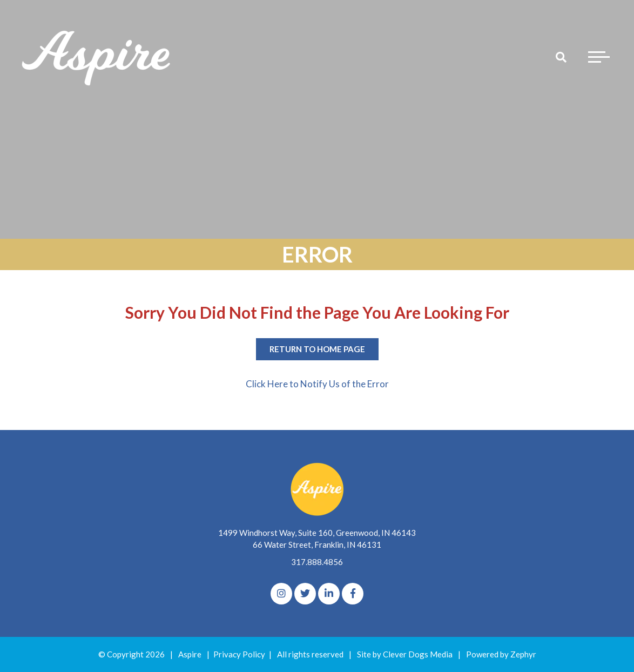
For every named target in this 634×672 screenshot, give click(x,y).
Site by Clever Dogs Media (405, 654)
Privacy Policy (239, 654)
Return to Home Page (317, 349)
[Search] (561, 57)
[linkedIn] (329, 594)
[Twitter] (305, 594)
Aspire (190, 654)
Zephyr (523, 654)
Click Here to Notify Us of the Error (317, 384)
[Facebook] (353, 594)
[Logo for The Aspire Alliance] (97, 57)
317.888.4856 (317, 562)
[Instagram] (281, 594)
